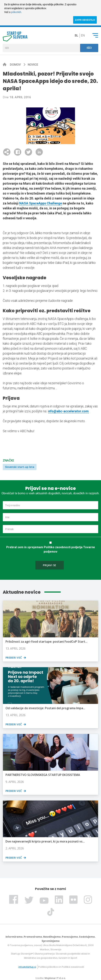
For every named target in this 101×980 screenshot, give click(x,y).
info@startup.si (27, 967)
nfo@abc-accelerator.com (69, 411)
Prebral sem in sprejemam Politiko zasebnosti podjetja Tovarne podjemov (51, 549)
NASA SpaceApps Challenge (41, 203)
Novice (33, 65)
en (83, 35)
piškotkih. (16, 12)
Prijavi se (49, 565)
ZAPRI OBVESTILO (85, 20)
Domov (16, 65)
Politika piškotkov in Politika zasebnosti (61, 967)
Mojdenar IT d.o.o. (55, 978)
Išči (89, 48)
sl (76, 35)
